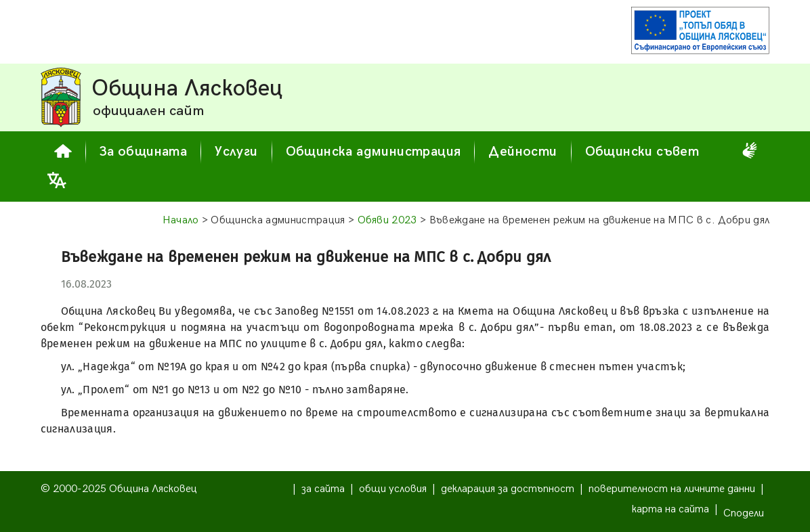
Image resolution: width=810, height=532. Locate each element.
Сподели (744, 513)
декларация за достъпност (508, 489)
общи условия (393, 489)
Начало (181, 220)
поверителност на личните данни (672, 489)
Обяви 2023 (387, 220)
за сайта (323, 489)
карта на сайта (670, 509)
